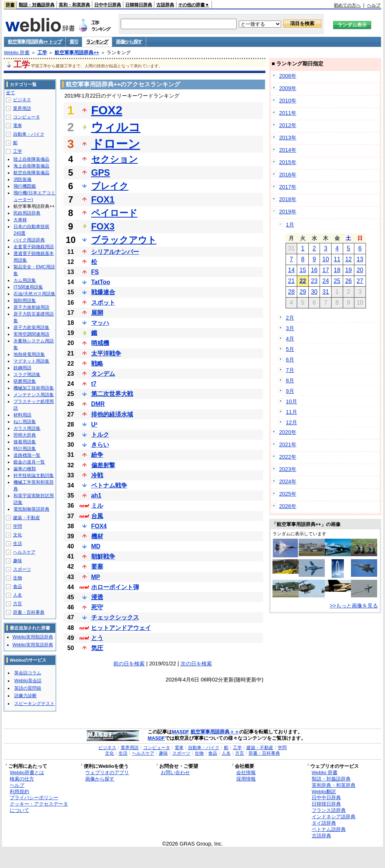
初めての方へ (347, 5)
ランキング (97, 42)
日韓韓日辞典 (139, 5)
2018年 (288, 199)
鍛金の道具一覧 (29, 462)
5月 (290, 349)
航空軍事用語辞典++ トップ (35, 42)
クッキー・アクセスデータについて (39, 807)
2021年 (288, 444)
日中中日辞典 (108, 5)
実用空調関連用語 (31, 334)
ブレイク (110, 186)
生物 (18, 578)
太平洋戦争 (106, 353)
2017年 (288, 187)
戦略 (97, 364)
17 (326, 270)
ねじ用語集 (25, 422)
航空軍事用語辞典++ (77, 53)
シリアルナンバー (115, 252)
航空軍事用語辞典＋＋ (215, 732)
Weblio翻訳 (324, 792)
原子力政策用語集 (31, 327)
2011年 (288, 113)
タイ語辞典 (324, 823)
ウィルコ (116, 127)
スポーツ (22, 569)
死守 (97, 607)
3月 (290, 328)
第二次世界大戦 (112, 394)
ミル (97, 506)
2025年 (288, 494)
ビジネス (22, 100)
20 (360, 270)
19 (348, 270)
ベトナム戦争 (109, 485)
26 (348, 281)
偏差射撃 (103, 465)
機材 (97, 536)
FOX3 (103, 226)
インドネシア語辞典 (334, 817)
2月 (290, 318)
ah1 (96, 495)
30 (314, 292)
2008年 (288, 76)
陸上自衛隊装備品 (31, 159)
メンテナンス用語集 (34, 395)
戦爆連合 (103, 292)
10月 (292, 401)
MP (96, 577)
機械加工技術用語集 (34, 388)
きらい (100, 445)
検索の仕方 (22, 779)
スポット (103, 303)
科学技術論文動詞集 (34, 475)
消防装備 (22, 179)
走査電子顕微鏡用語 (34, 247)
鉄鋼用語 (22, 368)
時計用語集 (25, 449)
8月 (290, 381)
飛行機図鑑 (25, 186)
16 (314, 270)
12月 (292, 422)
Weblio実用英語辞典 (33, 645)
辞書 (10, 5)
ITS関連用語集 (28, 287)
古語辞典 (165, 5)
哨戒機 (100, 343)
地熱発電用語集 (29, 354)
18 (337, 270)
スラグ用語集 (27, 375)
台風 (97, 516)
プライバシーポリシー (34, 798)
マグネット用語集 (31, 361)
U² (94, 424)
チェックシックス (115, 617)
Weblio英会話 (28, 681)
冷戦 (97, 475)
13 (360, 259)
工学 (42, 53)
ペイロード (114, 213)
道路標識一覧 (27, 455)
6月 (290, 360)
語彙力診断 (25, 696)
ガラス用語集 (27, 428)
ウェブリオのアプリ (107, 772)
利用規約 (19, 792)
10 (326, 259)
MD (96, 546)
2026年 (288, 506)
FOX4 (99, 526)
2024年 (288, 481)
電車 (18, 126)
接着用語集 (25, 442)
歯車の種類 (25, 469)
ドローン (116, 144)
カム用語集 (25, 280)
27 (360, 281)
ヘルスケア (24, 552)
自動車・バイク (29, 134)
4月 (290, 339)
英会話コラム (28, 673)
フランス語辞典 (329, 810)
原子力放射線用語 (31, 307)
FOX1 (103, 199)
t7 (94, 384)
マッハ (100, 323)
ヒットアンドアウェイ (121, 628)
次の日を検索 (196, 664)
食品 (18, 587)
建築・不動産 (27, 518)
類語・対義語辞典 (37, 5)
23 (314, 281)
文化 (18, 535)
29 (303, 292)
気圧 (97, 648)
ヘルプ (374, 5)
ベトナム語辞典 (329, 829)
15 (303, 270)
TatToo (101, 282)
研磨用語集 (25, 381)
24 (326, 281)
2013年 (288, 138)
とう (97, 638)
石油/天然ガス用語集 (34, 294)
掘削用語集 (25, 301)
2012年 (288, 125)
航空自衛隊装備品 (31, 173)
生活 (18, 544)
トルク (100, 435)
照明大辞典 (25, 435)
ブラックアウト (124, 240)
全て (10, 93)
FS (95, 272)
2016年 (288, 175)
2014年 (288, 150)
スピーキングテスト (34, 704)
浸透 (97, 597)
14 (292, 270)
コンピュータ (27, 117)
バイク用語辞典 (29, 240)
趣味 (18, 561)
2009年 (288, 88)
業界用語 (22, 108)
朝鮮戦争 (103, 556)
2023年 (288, 469)
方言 (18, 604)
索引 (74, 42)
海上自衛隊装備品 (31, 166)
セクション (115, 159)
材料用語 (22, 415)
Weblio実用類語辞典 (33, 637)
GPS (101, 173)
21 (292, 281)
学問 (18, 526)
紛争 (97, 455)
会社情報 (246, 772)
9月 (290, 391)
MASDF (181, 732)
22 (303, 281)
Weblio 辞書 (17, 53)
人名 (18, 595)
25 (337, 281)
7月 (290, 370)
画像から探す (129, 42)
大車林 (20, 220)
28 (292, 292)
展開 (97, 313)
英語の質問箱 (28, 688)
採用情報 (246, 779)
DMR (98, 404)
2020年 (288, 432)
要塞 (97, 567)
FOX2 (107, 110)
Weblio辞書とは (27, 772)
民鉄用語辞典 (27, 213)
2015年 (288, 162)
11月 (292, 412)
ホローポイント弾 (115, 587)
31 (326, 292)
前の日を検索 (129, 664)
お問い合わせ (175, 772)
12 (348, 259)
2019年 (288, 212)
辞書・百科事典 (29, 612)
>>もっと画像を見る (354, 606)
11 (337, 259)
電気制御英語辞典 (31, 509)
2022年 (288, 457)
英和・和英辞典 (74, 5)
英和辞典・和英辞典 (334, 785)
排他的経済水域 (112, 414)
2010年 (288, 101)
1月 (290, 225)
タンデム (103, 374)
